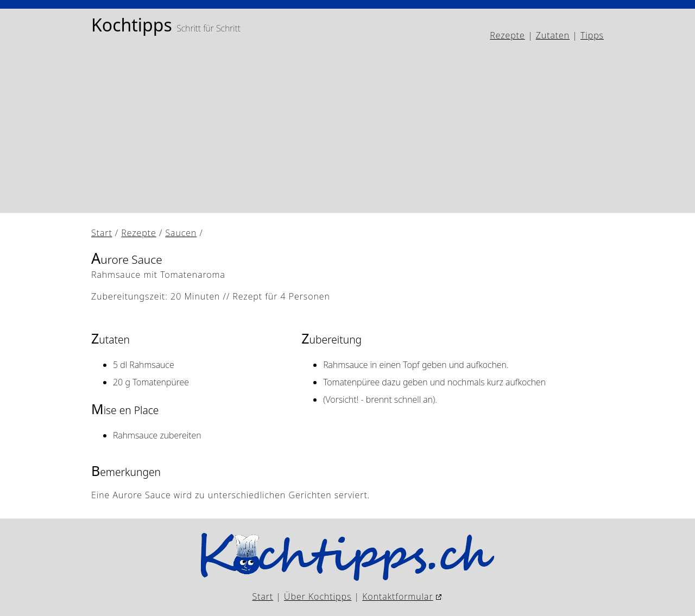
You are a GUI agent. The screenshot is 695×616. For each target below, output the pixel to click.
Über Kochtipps (318, 596)
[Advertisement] (347, 128)
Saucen (181, 233)
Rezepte (507, 35)
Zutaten (553, 35)
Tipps (592, 35)
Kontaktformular (397, 596)
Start (102, 233)
